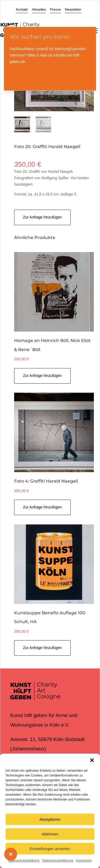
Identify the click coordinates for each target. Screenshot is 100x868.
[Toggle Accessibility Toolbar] (12, 23)
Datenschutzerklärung (24, 861)
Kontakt (22, 9)
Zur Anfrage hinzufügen (42, 217)
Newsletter (73, 9)
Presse (56, 9)
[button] (92, 760)
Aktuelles (39, 9)
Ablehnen (50, 834)
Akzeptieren (50, 819)
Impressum (84, 861)
